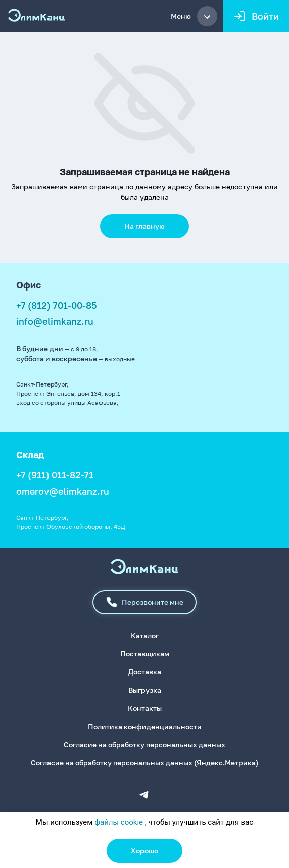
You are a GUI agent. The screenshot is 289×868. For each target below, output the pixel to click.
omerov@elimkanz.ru (63, 491)
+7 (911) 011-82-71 (55, 475)
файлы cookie (119, 822)
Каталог (145, 635)
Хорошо (144, 851)
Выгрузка (145, 690)
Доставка (145, 672)
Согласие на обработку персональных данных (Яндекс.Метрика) (144, 763)
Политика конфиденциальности (145, 726)
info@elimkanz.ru (55, 321)
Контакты (145, 708)
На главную (144, 226)
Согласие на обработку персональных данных (144, 744)
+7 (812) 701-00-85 (57, 305)
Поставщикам (145, 654)
